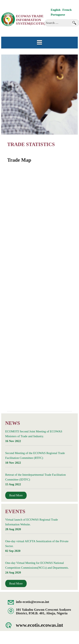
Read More (16, 495)
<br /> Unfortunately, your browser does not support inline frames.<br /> (39, 289)
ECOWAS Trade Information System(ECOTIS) (31, 20)
